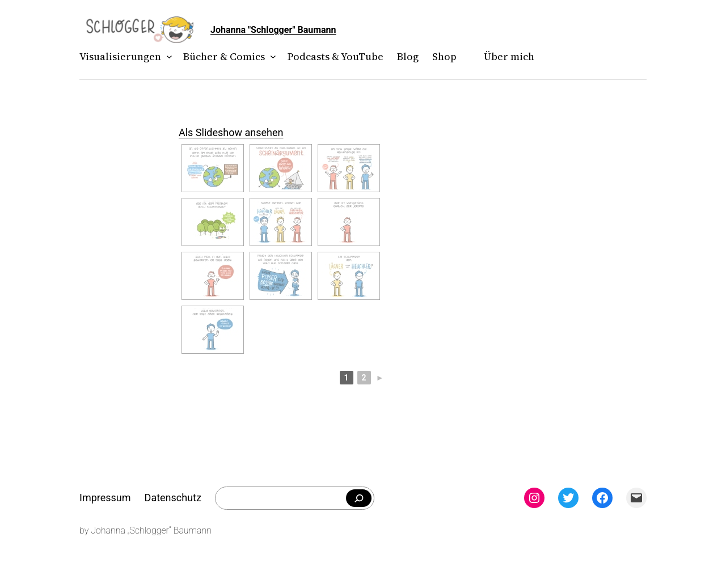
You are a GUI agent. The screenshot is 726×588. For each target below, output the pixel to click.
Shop (444, 56)
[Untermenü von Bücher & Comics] (271, 57)
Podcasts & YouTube (335, 56)
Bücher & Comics (224, 56)
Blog (408, 56)
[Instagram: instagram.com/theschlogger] (534, 498)
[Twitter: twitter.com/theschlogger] (568, 498)
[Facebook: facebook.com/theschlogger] (602, 498)
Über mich (509, 56)
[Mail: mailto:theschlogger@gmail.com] (636, 498)
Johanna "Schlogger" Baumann (273, 30)
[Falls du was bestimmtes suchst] (359, 498)
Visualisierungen (120, 56)
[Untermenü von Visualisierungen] (167, 57)
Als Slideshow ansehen (231, 132)
